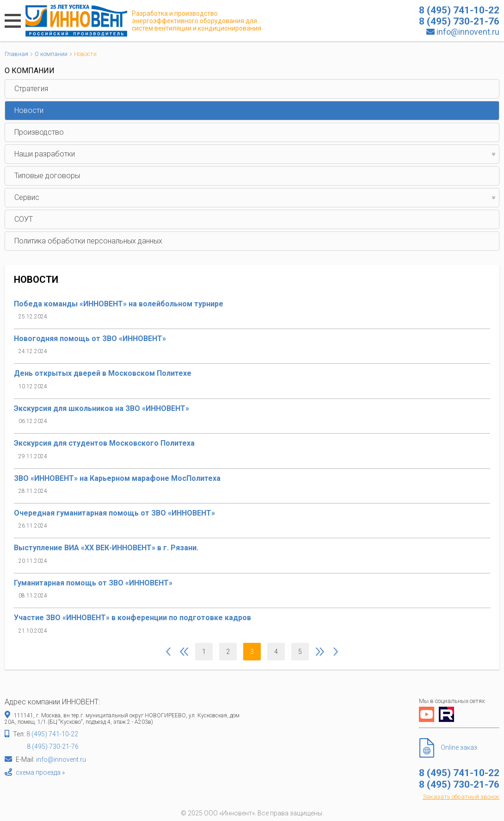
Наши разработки (257, 154)
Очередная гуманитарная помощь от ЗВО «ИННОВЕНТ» (114, 513)
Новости (29, 110)
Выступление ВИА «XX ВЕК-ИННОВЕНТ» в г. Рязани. (106, 548)
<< (168, 652)
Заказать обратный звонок (461, 797)
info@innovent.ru (468, 32)
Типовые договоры (47, 176)
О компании (51, 54)
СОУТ (24, 219)
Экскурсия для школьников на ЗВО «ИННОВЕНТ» (101, 408)
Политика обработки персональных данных (88, 241)
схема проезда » (40, 772)
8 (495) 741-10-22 (52, 734)
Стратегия (31, 89)
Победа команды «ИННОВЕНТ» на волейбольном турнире (119, 304)
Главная (16, 54)
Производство (39, 132)
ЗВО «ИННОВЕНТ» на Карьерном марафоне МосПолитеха (117, 478)
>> (336, 652)
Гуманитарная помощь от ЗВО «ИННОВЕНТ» (93, 583)
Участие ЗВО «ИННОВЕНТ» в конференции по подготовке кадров (132, 618)
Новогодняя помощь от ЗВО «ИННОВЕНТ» (90, 339)
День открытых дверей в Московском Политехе (103, 373)
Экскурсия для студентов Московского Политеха (104, 443)
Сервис (257, 198)
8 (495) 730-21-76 (53, 746)
